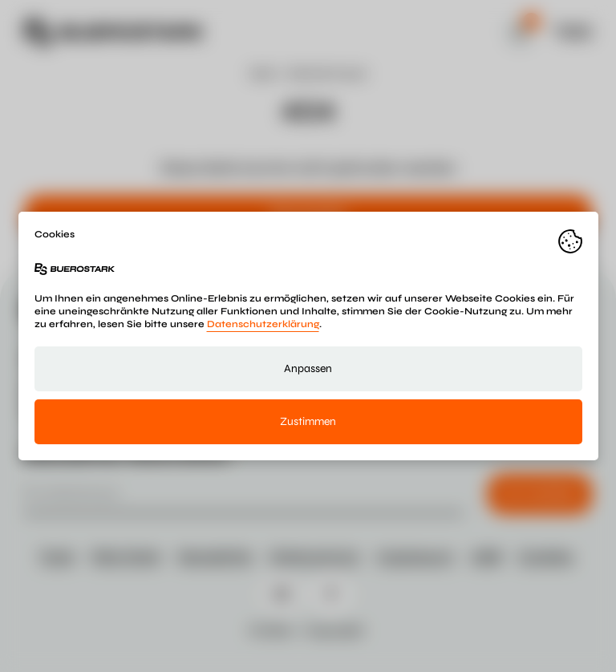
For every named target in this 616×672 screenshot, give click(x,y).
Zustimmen (308, 421)
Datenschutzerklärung (263, 324)
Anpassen (308, 368)
